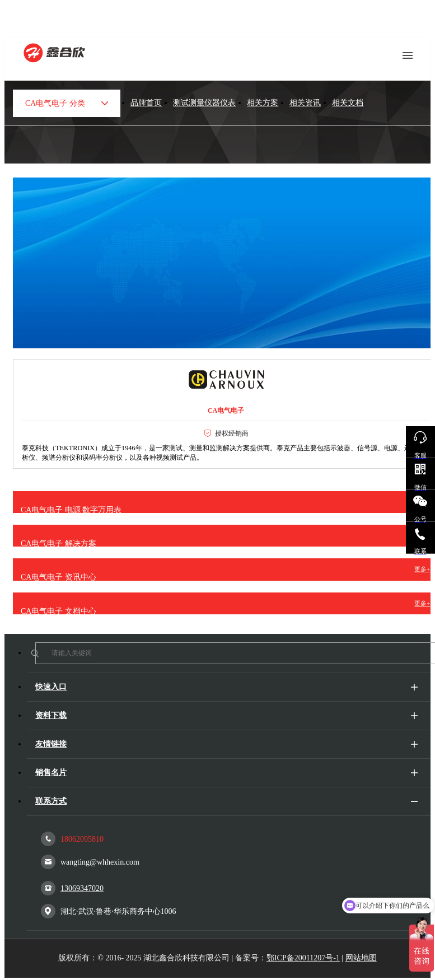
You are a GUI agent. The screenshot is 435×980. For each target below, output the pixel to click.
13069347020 (72, 888)
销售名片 (51, 773)
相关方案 (263, 103)
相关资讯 (305, 103)
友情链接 (51, 744)
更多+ (422, 569)
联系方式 (51, 801)
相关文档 (348, 103)
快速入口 (51, 687)
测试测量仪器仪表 (204, 103)
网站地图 (361, 958)
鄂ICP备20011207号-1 (303, 958)
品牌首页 (146, 103)
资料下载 (51, 715)
